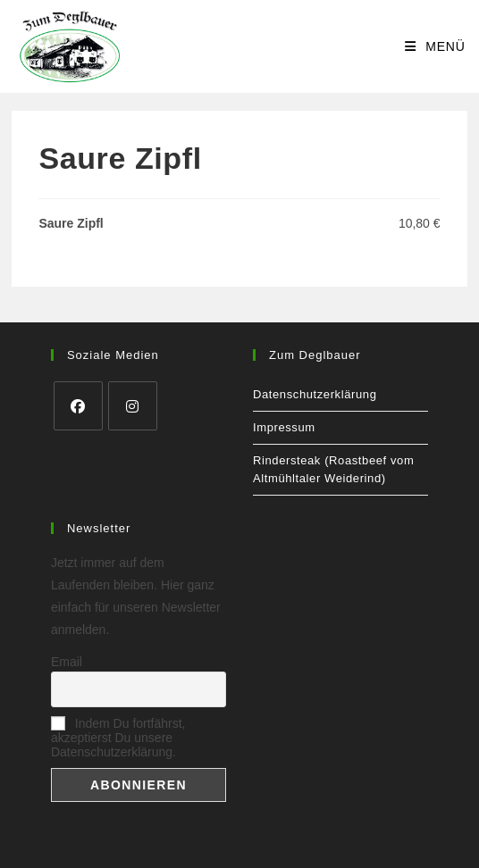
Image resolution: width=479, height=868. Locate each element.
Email (67, 662)
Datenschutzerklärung (315, 394)
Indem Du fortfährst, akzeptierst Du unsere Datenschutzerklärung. (118, 738)
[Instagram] (133, 406)
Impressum (284, 427)
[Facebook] (78, 406)
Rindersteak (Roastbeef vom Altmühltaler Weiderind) (333, 469)
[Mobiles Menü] (435, 46)
